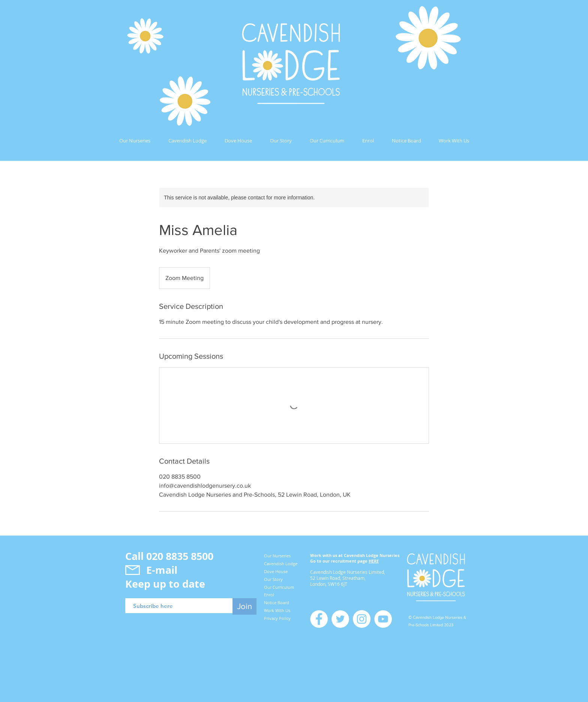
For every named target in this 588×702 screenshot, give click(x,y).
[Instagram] (362, 619)
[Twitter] (340, 619)
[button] (471, 104)
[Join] (244, 606)
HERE (374, 561)
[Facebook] (319, 619)
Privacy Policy (277, 618)
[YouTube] (383, 619)
